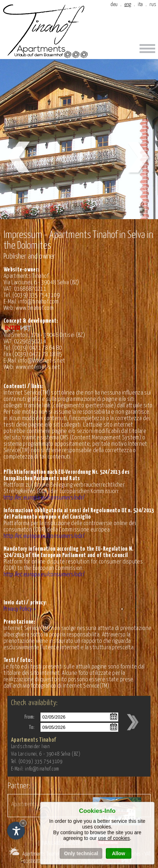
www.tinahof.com (35, 308)
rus (153, 4)
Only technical (81, 853)
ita (140, 4)
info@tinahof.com (38, 302)
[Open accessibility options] (16, 831)
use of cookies (114, 838)
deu (114, 4)
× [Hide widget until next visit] (23, 823)
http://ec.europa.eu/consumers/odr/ (44, 498)
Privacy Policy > (20, 609)
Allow (118, 853)
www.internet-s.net (38, 367)
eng (128, 4)
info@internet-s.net (42, 361)
